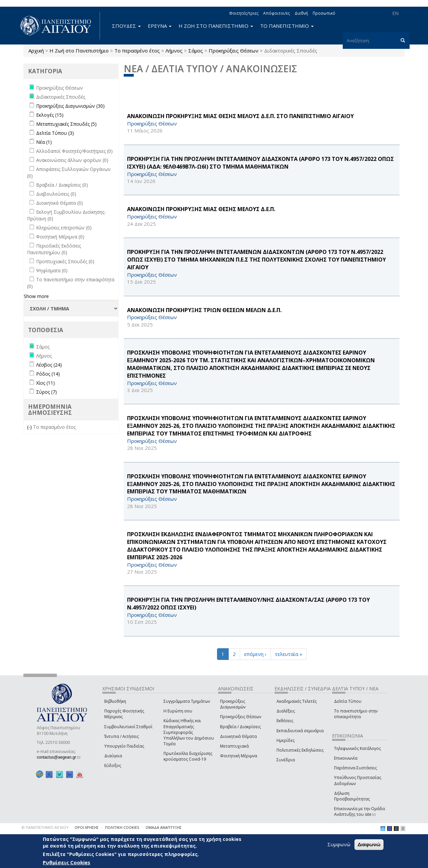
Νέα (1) (44, 142)
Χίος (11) (45, 383)
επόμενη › (255, 654)
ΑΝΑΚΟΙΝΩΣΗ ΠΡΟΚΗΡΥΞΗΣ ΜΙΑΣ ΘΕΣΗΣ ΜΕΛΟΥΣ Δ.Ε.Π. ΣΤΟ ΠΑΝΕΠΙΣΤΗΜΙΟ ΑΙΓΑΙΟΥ (240, 116)
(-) (30, 427)
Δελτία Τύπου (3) (55, 133)
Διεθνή (301, 13)
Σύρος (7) (46, 392)
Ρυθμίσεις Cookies (67, 862)
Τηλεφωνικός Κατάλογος (357, 748)
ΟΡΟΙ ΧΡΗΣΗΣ (87, 827)
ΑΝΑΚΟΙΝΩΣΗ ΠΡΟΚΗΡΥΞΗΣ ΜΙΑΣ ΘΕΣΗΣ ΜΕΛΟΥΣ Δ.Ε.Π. (201, 209)
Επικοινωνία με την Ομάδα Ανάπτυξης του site (359, 811)
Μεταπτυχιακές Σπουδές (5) (66, 124)
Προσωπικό (324, 13)
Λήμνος (174, 51)
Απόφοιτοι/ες (277, 13)
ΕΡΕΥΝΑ (160, 26)
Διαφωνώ (369, 844)
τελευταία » (289, 654)
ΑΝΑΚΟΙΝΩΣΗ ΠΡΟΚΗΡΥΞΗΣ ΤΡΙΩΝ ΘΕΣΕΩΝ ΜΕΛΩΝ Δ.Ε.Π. (204, 310)
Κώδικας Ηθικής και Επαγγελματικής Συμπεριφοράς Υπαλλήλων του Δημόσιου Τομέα (189, 732)
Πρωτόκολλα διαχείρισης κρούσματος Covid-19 (188, 756)
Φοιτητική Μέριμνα (239, 756)
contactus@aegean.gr (59, 757)
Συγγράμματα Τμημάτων (187, 701)
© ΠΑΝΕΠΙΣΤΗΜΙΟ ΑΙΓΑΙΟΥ (45, 827)
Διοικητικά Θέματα (238, 736)
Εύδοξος (113, 765)
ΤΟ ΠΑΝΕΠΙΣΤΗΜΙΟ (287, 26)
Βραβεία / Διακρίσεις (240, 727)
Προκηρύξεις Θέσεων (234, 51)
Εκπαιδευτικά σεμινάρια (300, 731)
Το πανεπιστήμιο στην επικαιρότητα (356, 714)
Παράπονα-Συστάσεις (355, 768)
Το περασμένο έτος (137, 51)
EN (395, 13)
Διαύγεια (113, 756)
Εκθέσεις (285, 721)
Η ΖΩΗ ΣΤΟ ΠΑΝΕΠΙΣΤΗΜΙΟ (216, 26)
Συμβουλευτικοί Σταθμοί (128, 727)
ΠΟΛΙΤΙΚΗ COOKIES (122, 827)
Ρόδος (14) (48, 374)
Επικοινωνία (346, 758)
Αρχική (36, 51)
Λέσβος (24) (49, 365)
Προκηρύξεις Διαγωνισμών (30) (70, 106)
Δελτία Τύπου (348, 701)
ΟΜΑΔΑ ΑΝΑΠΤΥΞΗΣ (164, 827)
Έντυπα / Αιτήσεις (122, 736)
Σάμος (196, 51)
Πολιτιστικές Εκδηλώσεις (300, 750)
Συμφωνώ (339, 844)
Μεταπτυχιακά (234, 746)
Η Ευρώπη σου (178, 711)
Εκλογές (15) (50, 115)
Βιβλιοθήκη (115, 701)
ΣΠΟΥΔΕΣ (126, 26)
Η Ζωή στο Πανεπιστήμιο (79, 51)
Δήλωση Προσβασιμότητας (352, 796)
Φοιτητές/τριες (244, 13)
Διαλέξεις (286, 711)
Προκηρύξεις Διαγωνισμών (233, 704)
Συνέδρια (286, 760)
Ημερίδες (286, 740)
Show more (36, 296)
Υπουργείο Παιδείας (124, 746)
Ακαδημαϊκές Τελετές (297, 701)
